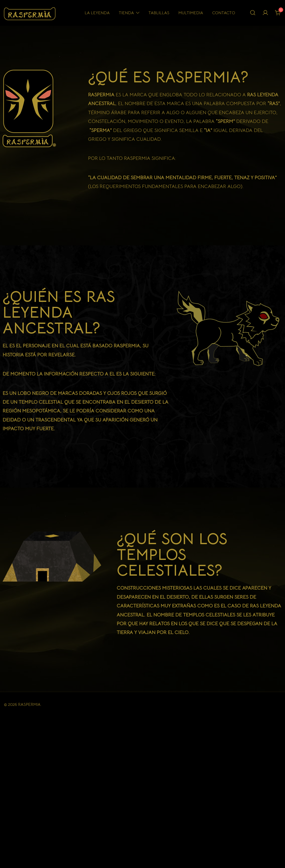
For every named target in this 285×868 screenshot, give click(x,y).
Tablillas (159, 13)
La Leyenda (97, 13)
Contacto (224, 13)
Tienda (126, 13)
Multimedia (191, 13)
